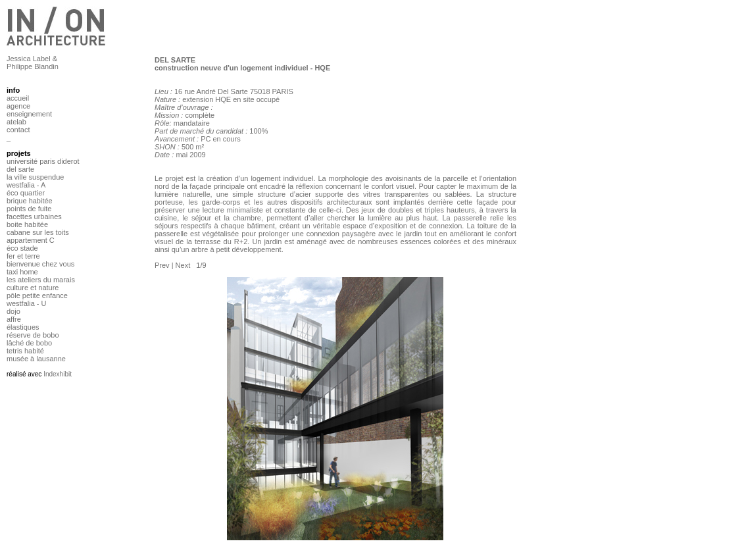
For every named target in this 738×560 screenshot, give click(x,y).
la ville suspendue (35, 177)
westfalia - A (26, 185)
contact (18, 130)
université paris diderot (43, 161)
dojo (13, 311)
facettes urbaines (34, 216)
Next (183, 265)
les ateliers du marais (41, 280)
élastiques (23, 327)
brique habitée (30, 201)
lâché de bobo (29, 343)
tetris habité (25, 351)
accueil (18, 98)
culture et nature (33, 288)
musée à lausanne (36, 359)
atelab (16, 122)
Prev (162, 265)
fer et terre (23, 256)
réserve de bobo (33, 335)
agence (18, 106)
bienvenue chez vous (40, 264)
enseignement (29, 114)
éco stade (22, 248)
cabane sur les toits (38, 232)
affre (14, 319)
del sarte (20, 169)
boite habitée (27, 224)
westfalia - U (27, 303)
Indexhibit (58, 374)
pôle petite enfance (37, 295)
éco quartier (26, 193)
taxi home (22, 272)
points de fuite (29, 209)
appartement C (31, 240)
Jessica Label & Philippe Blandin (33, 63)
